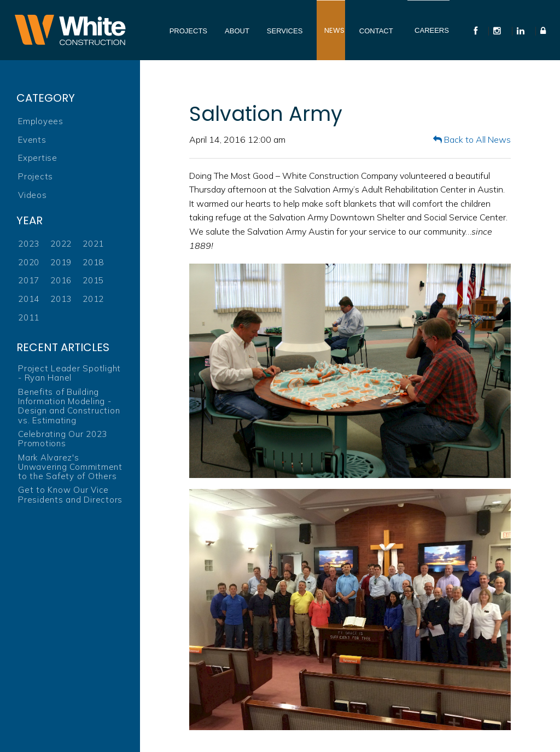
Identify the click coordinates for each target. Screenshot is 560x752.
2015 (93, 280)
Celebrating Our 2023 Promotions (63, 439)
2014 (29, 299)
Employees (41, 121)
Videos (33, 195)
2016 (61, 280)
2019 (61, 262)
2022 (61, 244)
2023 (29, 244)
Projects (36, 176)
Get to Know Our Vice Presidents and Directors (70, 495)
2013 (61, 299)
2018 (93, 262)
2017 (29, 280)
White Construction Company (70, 30)
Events (32, 140)
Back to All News (472, 139)
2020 (29, 262)
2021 (93, 244)
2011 (29, 317)
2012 (93, 299)
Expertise (38, 158)
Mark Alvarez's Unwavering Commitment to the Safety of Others (70, 467)
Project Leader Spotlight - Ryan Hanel (69, 373)
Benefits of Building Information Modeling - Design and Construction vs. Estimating (69, 406)
